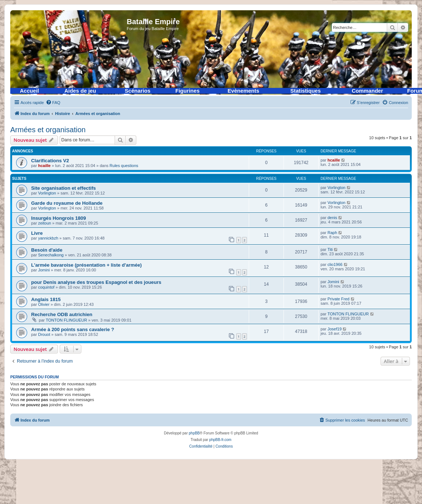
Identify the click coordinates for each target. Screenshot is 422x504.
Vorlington (47, 193)
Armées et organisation (48, 130)
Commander (367, 91)
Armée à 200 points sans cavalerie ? (73, 329)
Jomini (44, 270)
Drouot (44, 334)
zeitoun (45, 223)
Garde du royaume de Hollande (67, 203)
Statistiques (306, 91)
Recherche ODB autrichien (62, 314)
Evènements (243, 91)
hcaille (44, 166)
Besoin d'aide (47, 250)
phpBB (194, 433)
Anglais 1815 (46, 299)
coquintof (46, 287)
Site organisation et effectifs (64, 188)
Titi (330, 249)
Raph (332, 233)
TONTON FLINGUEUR (66, 320)
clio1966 (335, 264)
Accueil (29, 91)
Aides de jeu (80, 91)
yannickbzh (48, 238)
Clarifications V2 (50, 161)
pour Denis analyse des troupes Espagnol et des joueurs (96, 282)
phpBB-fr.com (220, 440)
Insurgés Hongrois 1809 (59, 218)
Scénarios (138, 91)
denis (332, 218)
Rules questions (124, 166)
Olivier (44, 304)
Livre (37, 233)
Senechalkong (51, 255)
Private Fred (338, 299)
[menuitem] (53, 103)
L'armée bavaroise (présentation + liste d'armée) (86, 265)
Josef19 (335, 329)
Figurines (188, 91)
